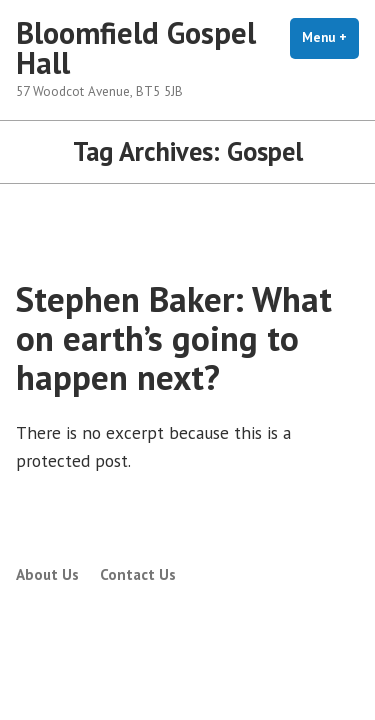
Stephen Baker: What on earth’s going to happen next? (174, 338)
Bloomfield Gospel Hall (136, 47)
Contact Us (138, 574)
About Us (47, 574)
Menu (330, 37)
